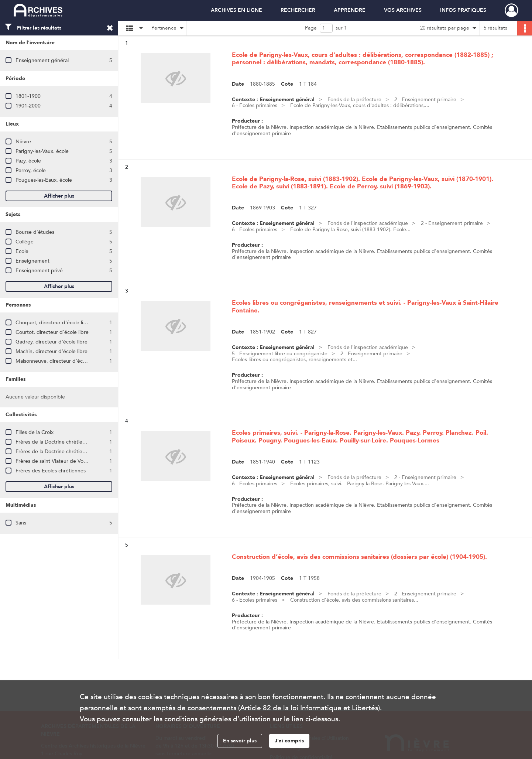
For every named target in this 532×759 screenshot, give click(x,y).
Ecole (22, 251)
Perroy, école (31, 170)
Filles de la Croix (35, 432)
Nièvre (23, 142)
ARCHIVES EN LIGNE (236, 10)
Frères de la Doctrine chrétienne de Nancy (65, 442)
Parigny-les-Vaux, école (42, 151)
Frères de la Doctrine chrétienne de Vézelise (67, 452)
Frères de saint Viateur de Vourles (55, 461)
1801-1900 (28, 96)
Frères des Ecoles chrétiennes (51, 471)
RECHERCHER (298, 10)
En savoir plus (240, 741)
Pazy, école (28, 161)
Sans (21, 523)
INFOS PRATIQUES (463, 10)
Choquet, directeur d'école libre (53, 323)
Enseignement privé (39, 271)
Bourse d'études (35, 232)
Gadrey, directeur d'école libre (52, 342)
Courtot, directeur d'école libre (52, 332)
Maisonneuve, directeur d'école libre (59, 361)
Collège (25, 242)
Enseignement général (42, 60)
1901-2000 (28, 106)
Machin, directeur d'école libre (52, 351)
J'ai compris (289, 741)
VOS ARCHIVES (403, 10)
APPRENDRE (350, 10)
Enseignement (32, 261)
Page (311, 28)
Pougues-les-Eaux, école (44, 180)
